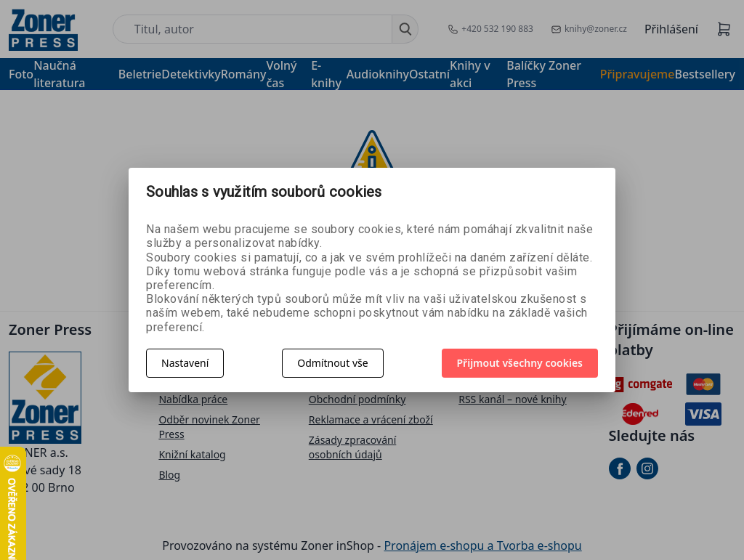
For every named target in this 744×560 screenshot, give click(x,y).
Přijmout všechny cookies (520, 363)
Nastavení (185, 363)
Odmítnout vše (332, 363)
